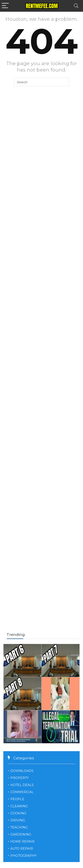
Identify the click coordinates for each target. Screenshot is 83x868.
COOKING (18, 813)
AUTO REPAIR (22, 849)
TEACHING (19, 827)
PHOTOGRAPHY (24, 856)
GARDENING (21, 834)
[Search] (76, 6)
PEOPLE (17, 799)
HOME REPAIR (22, 841)
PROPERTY (20, 778)
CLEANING (19, 806)
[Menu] (5, 6)
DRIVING (18, 820)
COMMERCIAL (22, 792)
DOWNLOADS (22, 771)
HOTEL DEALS (22, 785)
